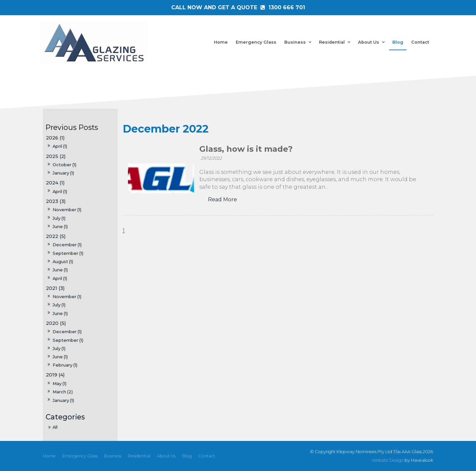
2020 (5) (56, 323)
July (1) (59, 218)
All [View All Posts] (55, 427)
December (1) (67, 245)
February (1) (65, 365)
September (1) (68, 253)
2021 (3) (55, 288)
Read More (222, 200)
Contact (420, 42)
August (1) (63, 261)
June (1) (60, 226)
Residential (332, 42)
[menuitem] (49, 456)
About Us (369, 42)
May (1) (59, 383)
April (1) (60, 278)
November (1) (67, 210)
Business (295, 42)
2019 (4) (55, 375)
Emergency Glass (256, 42)
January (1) (63, 400)
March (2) (63, 392)
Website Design (388, 460)
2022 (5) (56, 236)
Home (221, 42)
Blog (398, 42)
